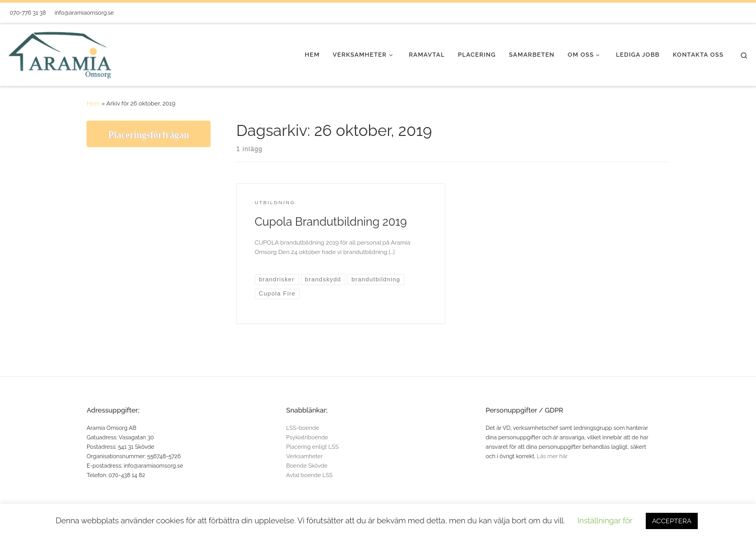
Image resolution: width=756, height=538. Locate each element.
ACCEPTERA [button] (672, 521)
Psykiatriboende (307, 437)
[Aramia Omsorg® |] (61, 54)
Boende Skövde (307, 466)
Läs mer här (552, 456)
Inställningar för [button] (605, 521)
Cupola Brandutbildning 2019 (331, 222)
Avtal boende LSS (309, 475)
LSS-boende (303, 428)
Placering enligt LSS (312, 447)
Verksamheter (304, 456)
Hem (93, 103)
